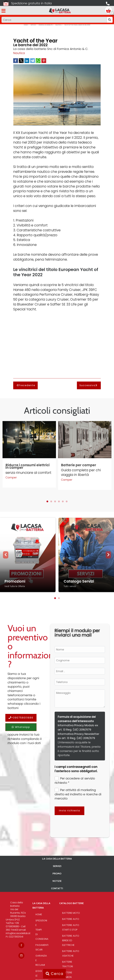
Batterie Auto (71, 919)
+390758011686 (21, 718)
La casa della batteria (57, 859)
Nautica (19, 53)
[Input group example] (54, 20)
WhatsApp (21, 727)
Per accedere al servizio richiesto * (75, 781)
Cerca (55, 974)
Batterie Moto (71, 913)
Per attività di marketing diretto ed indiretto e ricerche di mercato (78, 794)
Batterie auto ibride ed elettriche (71, 940)
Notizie (57, 881)
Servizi (57, 866)
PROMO (57, 873)
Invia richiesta (69, 811)
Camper (11, 477)
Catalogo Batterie (71, 903)
